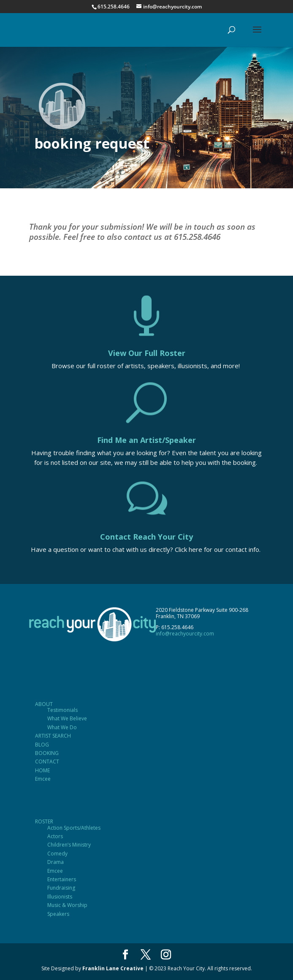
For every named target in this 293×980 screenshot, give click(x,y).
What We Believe (67, 718)
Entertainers (62, 879)
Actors (55, 836)
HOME (42, 770)
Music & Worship (67, 905)
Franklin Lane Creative (113, 968)
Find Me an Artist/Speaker (146, 440)
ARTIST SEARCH (53, 736)
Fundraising (61, 888)
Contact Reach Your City (146, 537)
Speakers (58, 914)
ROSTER (44, 821)
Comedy (57, 854)
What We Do (62, 727)
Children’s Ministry (69, 845)
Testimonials (62, 710)
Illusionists (60, 897)
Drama (56, 862)
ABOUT (44, 704)
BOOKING (47, 753)
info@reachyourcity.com (185, 634)
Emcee (43, 779)
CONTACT (47, 761)
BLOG (42, 745)
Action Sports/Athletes (74, 828)
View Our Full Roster (147, 353)
